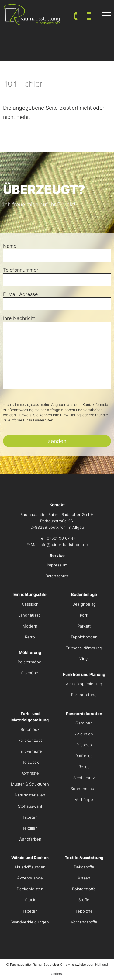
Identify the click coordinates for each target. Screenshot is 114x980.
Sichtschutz (84, 778)
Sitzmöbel (30, 673)
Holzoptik (30, 762)
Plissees (84, 745)
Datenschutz (57, 576)
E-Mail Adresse (20, 294)
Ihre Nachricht (19, 318)
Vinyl (84, 659)
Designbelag (84, 604)
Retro (30, 637)
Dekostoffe (84, 867)
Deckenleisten (30, 889)
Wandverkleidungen (30, 922)
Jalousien (84, 734)
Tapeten (30, 817)
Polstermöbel (30, 662)
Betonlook (30, 729)
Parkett (84, 626)
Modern (30, 626)
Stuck (30, 900)
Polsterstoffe (84, 889)
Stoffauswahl (30, 806)
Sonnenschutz (84, 789)
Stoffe (84, 900)
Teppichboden (84, 637)
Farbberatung (84, 695)
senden (57, 441)
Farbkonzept (30, 740)
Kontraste (30, 773)
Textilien (30, 828)
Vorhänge (84, 799)
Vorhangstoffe (84, 922)
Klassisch (30, 604)
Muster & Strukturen (30, 784)
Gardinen (84, 723)
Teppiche (84, 911)
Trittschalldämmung (84, 648)
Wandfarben (30, 839)
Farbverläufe (30, 751)
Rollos (84, 767)
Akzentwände (30, 878)
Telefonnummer (21, 270)
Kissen (84, 878)
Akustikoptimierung (84, 684)
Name (10, 246)
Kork (84, 615)
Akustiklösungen (30, 867)
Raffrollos (84, 756)
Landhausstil (30, 615)
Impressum (57, 565)
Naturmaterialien (30, 795)
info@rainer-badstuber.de (64, 545)
